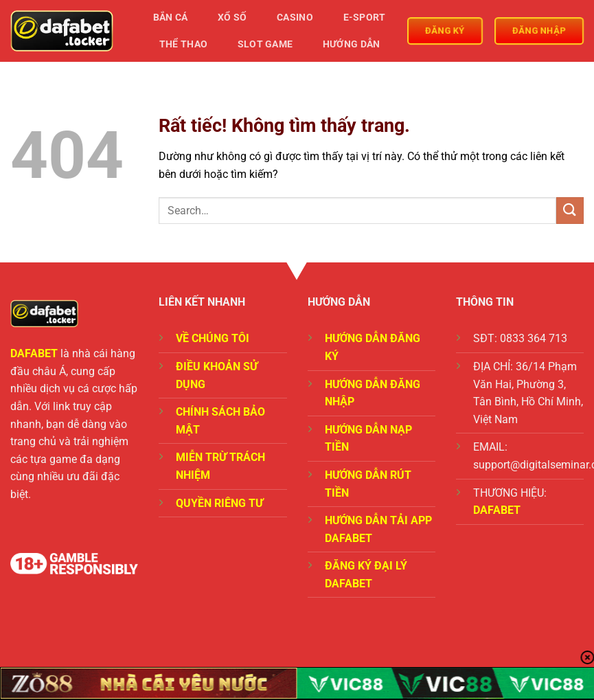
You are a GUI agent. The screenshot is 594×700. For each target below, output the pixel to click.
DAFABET (34, 353)
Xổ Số (232, 18)
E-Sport (365, 18)
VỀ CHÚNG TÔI (213, 338)
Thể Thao (183, 44)
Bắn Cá (171, 18)
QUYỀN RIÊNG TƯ (219, 503)
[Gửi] (570, 211)
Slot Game (265, 44)
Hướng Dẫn (352, 44)
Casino (295, 18)
